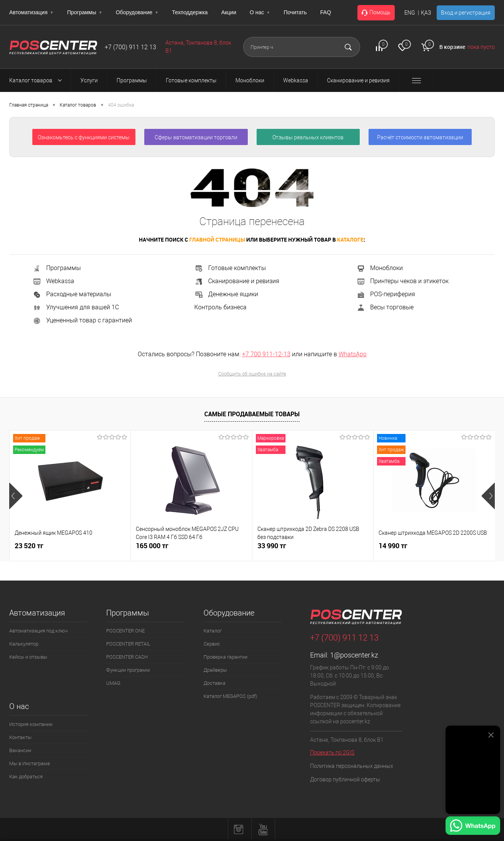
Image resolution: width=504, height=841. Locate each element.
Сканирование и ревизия (237, 281)
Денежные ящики (226, 294)
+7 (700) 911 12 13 (130, 47)
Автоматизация (31, 12)
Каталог (213, 631)
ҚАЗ (426, 13)
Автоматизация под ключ (38, 631)
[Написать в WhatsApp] (473, 827)
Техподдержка (190, 12)
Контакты (20, 737)
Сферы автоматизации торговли (196, 137)
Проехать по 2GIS (332, 753)
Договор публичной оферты (345, 779)
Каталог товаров (38, 80)
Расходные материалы (72, 294)
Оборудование (137, 12)
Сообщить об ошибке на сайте (252, 374)
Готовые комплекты (230, 268)
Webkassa (53, 281)
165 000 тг (152, 546)
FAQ (325, 12)
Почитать (295, 12)
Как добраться (26, 777)
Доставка (214, 683)
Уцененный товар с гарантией (82, 320)
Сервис (212, 644)
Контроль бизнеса (220, 307)
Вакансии (20, 750)
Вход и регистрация (466, 13)
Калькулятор (24, 644)
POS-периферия (386, 294)
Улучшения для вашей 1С (76, 307)
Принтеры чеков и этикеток (402, 281)
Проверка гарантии (225, 657)
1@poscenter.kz (354, 655)
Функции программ (128, 670)
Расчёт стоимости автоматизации (420, 137)
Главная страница (29, 105)
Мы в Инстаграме (30, 763)
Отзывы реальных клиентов (308, 137)
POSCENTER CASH (127, 657)
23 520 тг (29, 546)
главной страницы (217, 239)
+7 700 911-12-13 (266, 354)
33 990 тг (272, 546)
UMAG (113, 683)
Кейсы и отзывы (28, 657)
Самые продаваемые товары (252, 414)
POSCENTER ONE (125, 631)
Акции (229, 12)
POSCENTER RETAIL (128, 644)
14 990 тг (393, 546)
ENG (410, 13)
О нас (260, 12)
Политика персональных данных (352, 766)
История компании (31, 724)
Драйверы (215, 670)
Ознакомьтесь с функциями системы (84, 137)
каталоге (350, 239)
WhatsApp (353, 354)
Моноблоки (380, 268)
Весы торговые (385, 307)
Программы (85, 12)
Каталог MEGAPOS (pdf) (230, 696)
